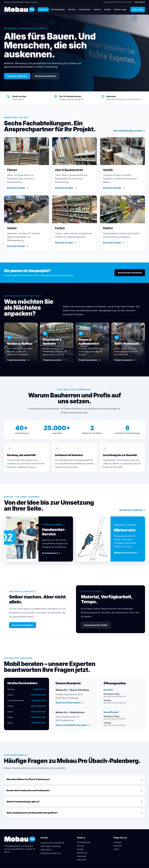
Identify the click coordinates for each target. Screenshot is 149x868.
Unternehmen (85, 9)
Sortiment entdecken (17, 76)
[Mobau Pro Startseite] (19, 10)
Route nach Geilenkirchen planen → (73, 725)
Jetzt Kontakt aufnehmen (130, 273)
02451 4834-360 (38, 695)
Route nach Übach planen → (69, 703)
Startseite (43, 9)
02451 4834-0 (140, 2)
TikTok (116, 849)
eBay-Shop (82, 860)
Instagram (118, 842)
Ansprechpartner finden (96, 625)
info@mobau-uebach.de (50, 853)
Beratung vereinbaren (45, 76)
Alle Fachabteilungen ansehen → (129, 131)
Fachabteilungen (58, 9)
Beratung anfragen (18, 188)
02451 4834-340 (38, 717)
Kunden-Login (121, 9)
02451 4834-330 (38, 712)
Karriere (97, 9)
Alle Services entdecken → (132, 510)
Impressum (82, 856)
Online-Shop (139, 9)
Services (72, 9)
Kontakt (108, 9)
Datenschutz (82, 853)
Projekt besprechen (18, 360)
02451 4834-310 (38, 700)
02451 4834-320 (38, 706)
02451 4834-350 (38, 723)
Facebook (118, 846)
